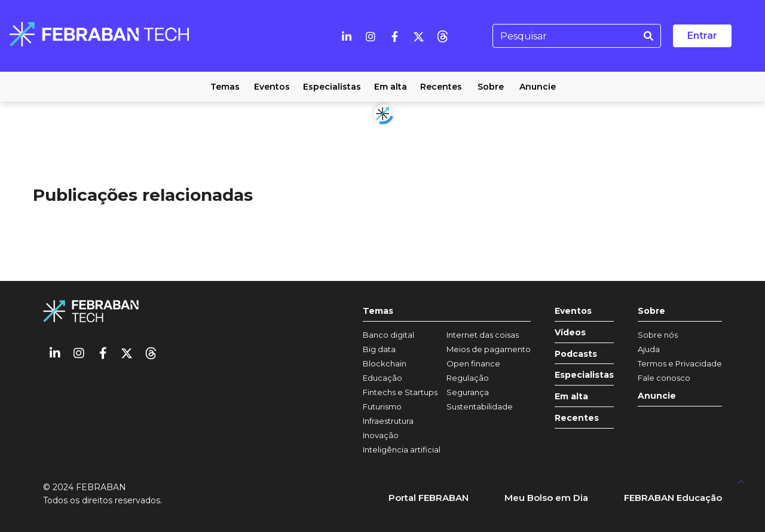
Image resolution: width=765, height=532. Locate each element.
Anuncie (657, 396)
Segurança (468, 392)
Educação (382, 378)
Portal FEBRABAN (429, 498)
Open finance (473, 363)
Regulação (468, 378)
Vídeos (570, 333)
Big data (379, 349)
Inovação (381, 435)
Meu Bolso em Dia (546, 498)
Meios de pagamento (489, 349)
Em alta (571, 397)
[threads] (442, 36)
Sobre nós (658, 335)
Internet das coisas (483, 335)
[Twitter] (418, 36)
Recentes (577, 418)
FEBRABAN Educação (673, 498)
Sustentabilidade (480, 406)
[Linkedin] (347, 36)
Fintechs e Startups (400, 392)
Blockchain (385, 363)
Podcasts (576, 354)
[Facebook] (394, 36)
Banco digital (388, 335)
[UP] (741, 481)
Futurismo (382, 406)
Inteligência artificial (402, 450)
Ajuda (649, 349)
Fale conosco (664, 378)
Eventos (573, 311)
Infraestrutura (388, 421)
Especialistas (584, 375)
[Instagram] (371, 36)
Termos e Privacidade (680, 363)
